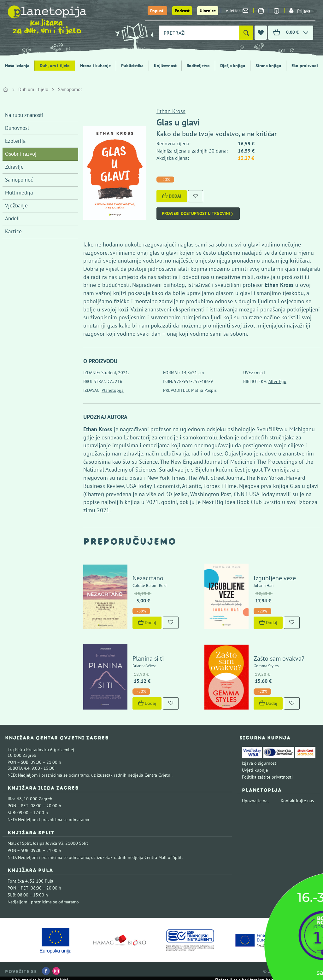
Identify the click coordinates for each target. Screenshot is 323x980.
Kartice (13, 231)
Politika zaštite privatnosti (267, 777)
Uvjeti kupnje (255, 770)
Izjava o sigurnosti (260, 763)
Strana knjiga (268, 66)
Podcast (182, 11)
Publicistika (132, 66)
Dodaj (172, 196)
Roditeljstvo (198, 66)
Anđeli (12, 218)
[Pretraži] (246, 33)
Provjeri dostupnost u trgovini (198, 214)
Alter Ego (277, 381)
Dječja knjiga (233, 66)
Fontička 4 (18, 881)
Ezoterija (15, 141)
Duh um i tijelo (33, 89)
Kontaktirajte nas (297, 801)
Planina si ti (148, 658)
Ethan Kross (171, 111)
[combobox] (199, 33)
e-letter (237, 11)
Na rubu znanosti (24, 115)
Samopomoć (70, 89)
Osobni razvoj (21, 154)
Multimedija (19, 193)
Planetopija (113, 390)
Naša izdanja (17, 66)
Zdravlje (14, 167)
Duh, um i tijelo (55, 66)
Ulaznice (208, 11)
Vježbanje (16, 206)
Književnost (165, 66)
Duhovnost (17, 128)
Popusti (157, 11)
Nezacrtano (148, 578)
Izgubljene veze (275, 578)
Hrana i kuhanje (95, 66)
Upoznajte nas (256, 801)
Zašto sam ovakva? (279, 658)
